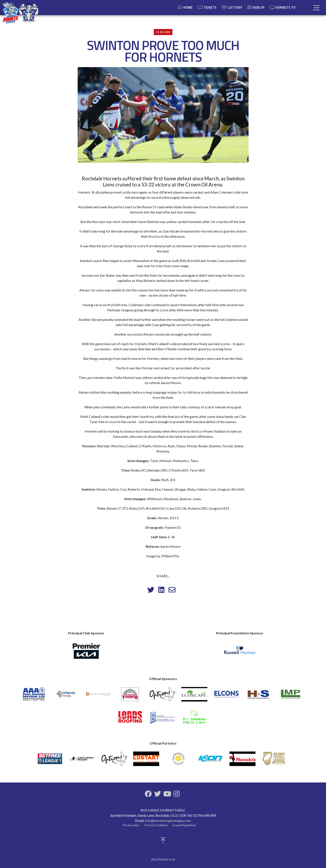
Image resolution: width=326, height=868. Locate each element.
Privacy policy (131, 825)
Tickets (210, 7)
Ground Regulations (184, 825)
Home (188, 7)
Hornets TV (283, 7)
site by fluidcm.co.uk (163, 859)
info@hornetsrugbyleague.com (168, 820)
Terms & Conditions (156, 825)
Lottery (235, 7)
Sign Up (258, 7)
